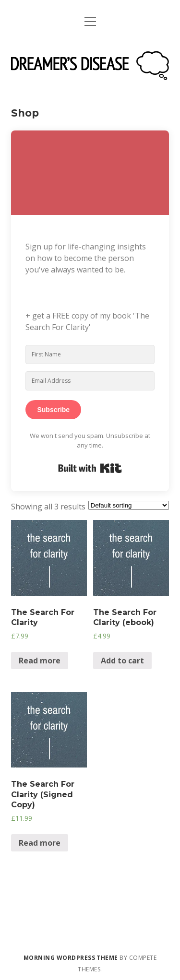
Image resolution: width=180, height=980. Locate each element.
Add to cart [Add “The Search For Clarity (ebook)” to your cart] (122, 661)
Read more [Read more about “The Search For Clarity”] (40, 661)
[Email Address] (90, 381)
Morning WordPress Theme (71, 958)
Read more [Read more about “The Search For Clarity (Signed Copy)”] (40, 843)
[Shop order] (129, 505)
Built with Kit (90, 468)
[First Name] (90, 354)
